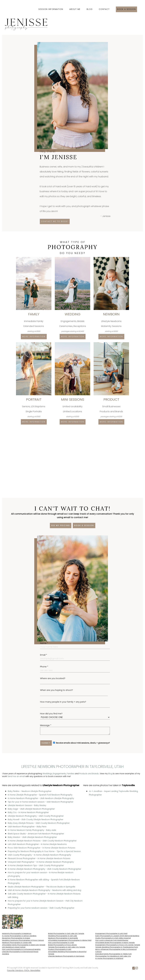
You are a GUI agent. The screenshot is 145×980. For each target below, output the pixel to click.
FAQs (27, 970)
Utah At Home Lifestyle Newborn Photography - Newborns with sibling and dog (44, 890)
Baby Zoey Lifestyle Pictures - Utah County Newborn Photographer (39, 823)
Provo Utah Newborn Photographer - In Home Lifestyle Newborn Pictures (41, 848)
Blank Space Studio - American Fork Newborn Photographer (36, 834)
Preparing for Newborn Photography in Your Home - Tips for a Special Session (44, 851)
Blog (90, 9)
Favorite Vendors (15, 970)
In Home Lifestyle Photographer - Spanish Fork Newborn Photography (40, 795)
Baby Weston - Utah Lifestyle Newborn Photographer (32, 837)
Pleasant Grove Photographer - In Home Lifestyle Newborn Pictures (39, 858)
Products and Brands (89, 774)
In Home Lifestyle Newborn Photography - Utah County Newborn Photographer (44, 869)
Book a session (126, 9)
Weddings (47, 774)
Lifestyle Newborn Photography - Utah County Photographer (36, 816)
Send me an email (16, 776)
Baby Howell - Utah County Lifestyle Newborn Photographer (36, 820)
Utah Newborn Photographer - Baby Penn (27, 827)
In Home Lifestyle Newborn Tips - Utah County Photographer (36, 866)
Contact (104, 9)
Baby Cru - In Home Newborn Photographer (28, 812)
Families (71, 774)
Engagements (59, 774)
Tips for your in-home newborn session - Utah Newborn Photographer (41, 802)
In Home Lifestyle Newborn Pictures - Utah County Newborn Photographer (42, 841)
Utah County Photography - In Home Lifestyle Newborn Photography (39, 855)
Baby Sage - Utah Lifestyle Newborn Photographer (31, 809)
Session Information (51, 9)
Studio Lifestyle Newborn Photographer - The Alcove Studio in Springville (41, 887)
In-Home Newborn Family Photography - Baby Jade (32, 830)
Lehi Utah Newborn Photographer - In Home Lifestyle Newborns (37, 844)
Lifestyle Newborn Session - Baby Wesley (27, 805)
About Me (75, 9)
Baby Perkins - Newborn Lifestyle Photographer (30, 791)
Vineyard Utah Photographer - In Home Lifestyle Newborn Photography (41, 862)
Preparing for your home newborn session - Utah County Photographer (41, 908)
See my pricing (61, 525)
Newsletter (35, 970)
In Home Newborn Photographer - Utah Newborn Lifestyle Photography (41, 798)
